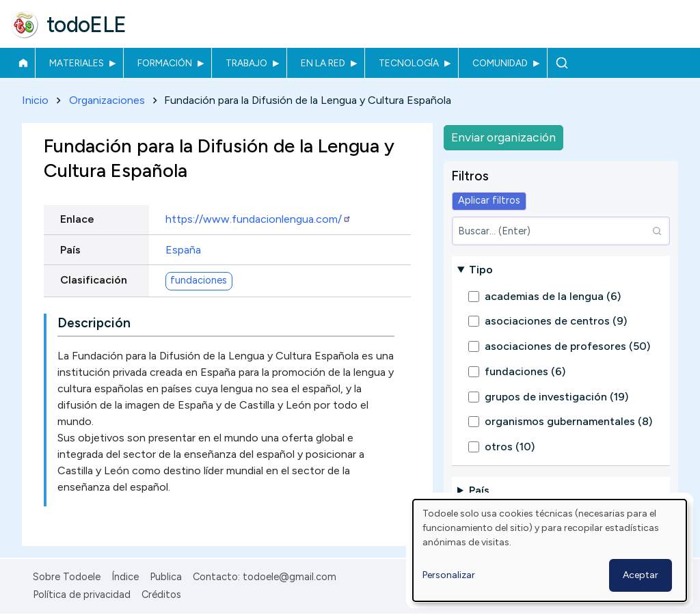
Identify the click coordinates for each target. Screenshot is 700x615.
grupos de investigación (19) (556, 397)
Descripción (94, 324)
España (183, 250)
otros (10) (510, 447)
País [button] (479, 490)
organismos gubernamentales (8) (568, 421)
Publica (166, 577)
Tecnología (409, 63)
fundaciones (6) (525, 371)
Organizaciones (107, 100)
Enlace (77, 220)
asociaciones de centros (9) (556, 321)
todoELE (86, 25)
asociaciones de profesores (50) (567, 346)
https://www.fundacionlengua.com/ (258, 220)
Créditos (161, 594)
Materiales (77, 63)
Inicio (23, 63)
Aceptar (641, 575)
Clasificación (94, 280)
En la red (323, 63)
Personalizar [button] (449, 575)
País (70, 250)
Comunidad (500, 63)
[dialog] (550, 550)
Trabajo (246, 63)
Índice (125, 577)
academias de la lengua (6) (553, 296)
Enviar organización (503, 137)
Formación (165, 63)
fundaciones (199, 281)
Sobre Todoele (67, 577)
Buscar (562, 63)
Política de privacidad (82, 594)
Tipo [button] (481, 270)
